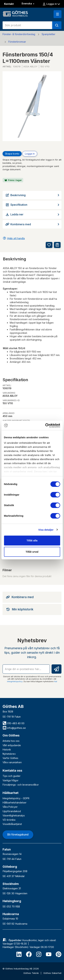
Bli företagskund (18, 834)
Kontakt (9, 4)
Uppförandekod (12, 811)
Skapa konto (12, 154)
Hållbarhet (10, 793)
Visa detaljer (46, 530)
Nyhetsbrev (9, 754)
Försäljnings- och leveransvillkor (21, 785)
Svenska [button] (28, 3)
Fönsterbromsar (17, 42)
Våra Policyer (10, 807)
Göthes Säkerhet (52, 973)
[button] (58, 14)
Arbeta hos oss (11, 741)
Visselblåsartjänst (12, 824)
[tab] (32, 597)
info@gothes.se (14, 728)
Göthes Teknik (31, 973)
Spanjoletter (48, 34)
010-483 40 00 (13, 723)
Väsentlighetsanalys (14, 815)
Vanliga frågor (10, 780)
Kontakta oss (12, 770)
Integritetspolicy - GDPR (16, 798)
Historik (7, 750)
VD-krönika (9, 820)
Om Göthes (11, 735)
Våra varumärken (12, 762)
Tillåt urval (32, 552)
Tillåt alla (32, 540)
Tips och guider (12, 776)
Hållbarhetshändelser (15, 803)
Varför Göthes (10, 758)
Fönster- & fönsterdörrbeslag (19, 34)
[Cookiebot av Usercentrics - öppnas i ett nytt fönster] (46, 426)
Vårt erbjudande (12, 745)
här (56, 681)
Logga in (51, 4)
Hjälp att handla (16, 238)
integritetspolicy (15, 681)
